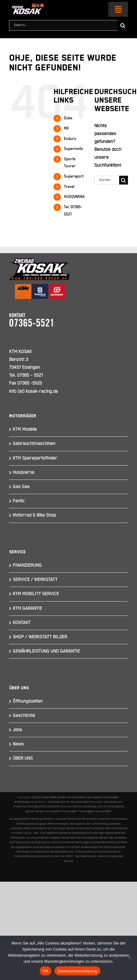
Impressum (24, 797)
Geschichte (24, 716)
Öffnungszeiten (28, 701)
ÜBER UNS (23, 758)
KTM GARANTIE (27, 608)
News (18, 744)
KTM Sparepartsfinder (35, 458)
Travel (69, 187)
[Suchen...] (107, 180)
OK (46, 971)
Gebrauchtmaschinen (34, 444)
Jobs (17, 730)
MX (66, 129)
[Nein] (129, 958)
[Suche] (123, 25)
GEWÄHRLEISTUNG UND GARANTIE (46, 651)
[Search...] (63, 25)
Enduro (70, 139)
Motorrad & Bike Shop (34, 515)
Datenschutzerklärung (77, 971)
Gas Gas (21, 487)
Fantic (19, 501)
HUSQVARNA (74, 197)
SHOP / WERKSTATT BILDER (40, 637)
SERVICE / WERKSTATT (35, 580)
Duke (68, 118)
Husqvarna (23, 472)
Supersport (74, 176)
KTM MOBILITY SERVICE (36, 594)
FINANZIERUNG (27, 565)
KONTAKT (22, 623)
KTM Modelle (25, 429)
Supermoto (73, 149)
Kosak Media (38, 802)
